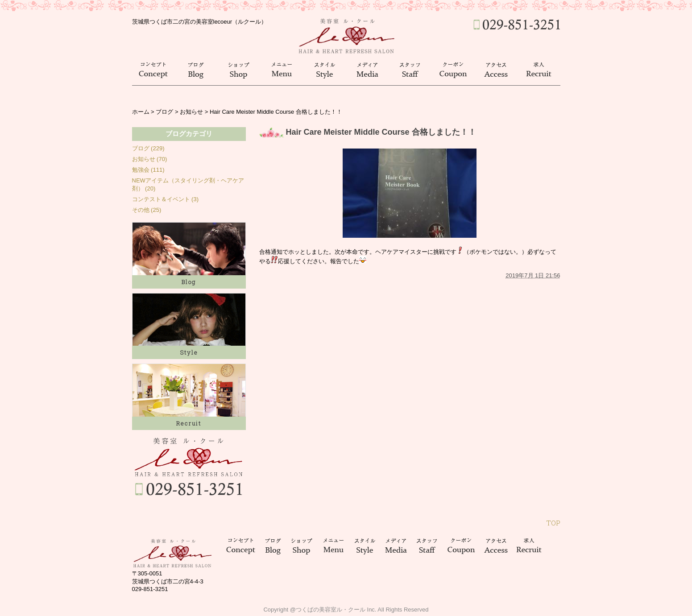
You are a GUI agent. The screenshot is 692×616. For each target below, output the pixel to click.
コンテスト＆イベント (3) (166, 199)
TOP (553, 523)
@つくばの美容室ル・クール (328, 610)
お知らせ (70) (150, 159)
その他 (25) (147, 210)
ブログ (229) (148, 148)
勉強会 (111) (148, 170)
